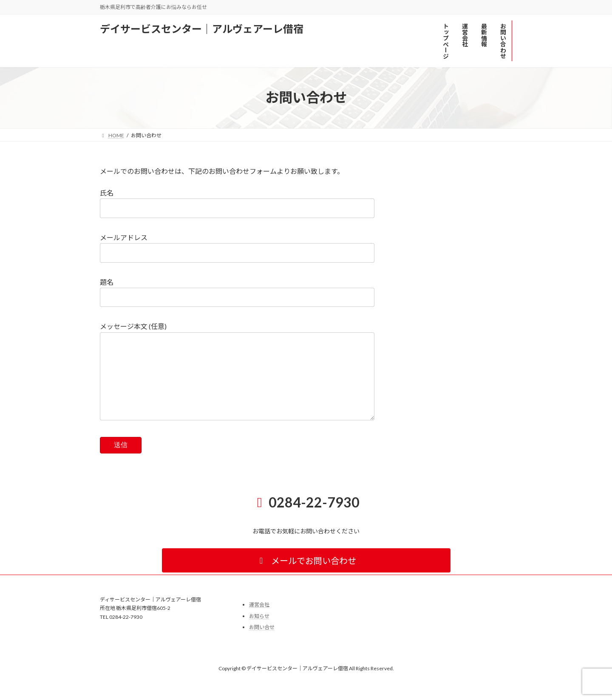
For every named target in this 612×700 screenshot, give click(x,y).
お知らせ (259, 633)
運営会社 (259, 622)
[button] (306, 577)
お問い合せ (262, 645)
